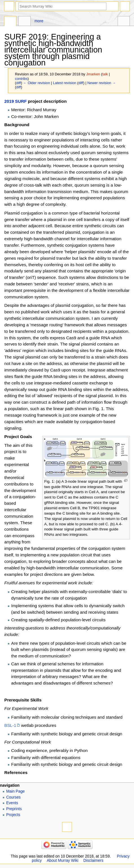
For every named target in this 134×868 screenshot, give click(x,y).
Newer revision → (102, 83)
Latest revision (65, 83)
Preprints (14, 809)
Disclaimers (93, 861)
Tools (124, 22)
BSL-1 (10, 725)
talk (105, 74)
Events (12, 803)
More (39, 21)
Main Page (16, 791)
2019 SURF (16, 101)
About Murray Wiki (63, 861)
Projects (13, 815)
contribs (21, 79)
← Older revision (37, 83)
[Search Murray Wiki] (62, 6)
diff (18, 83)
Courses (13, 797)
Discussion (24, 22)
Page (10, 22)
